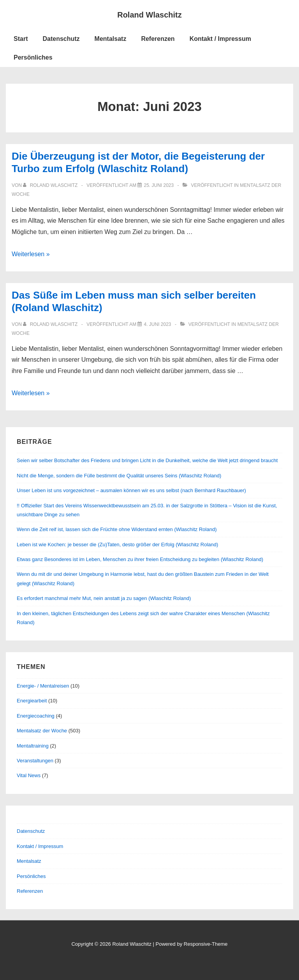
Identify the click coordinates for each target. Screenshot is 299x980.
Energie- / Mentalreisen (43, 686)
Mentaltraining (33, 746)
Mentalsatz (111, 39)
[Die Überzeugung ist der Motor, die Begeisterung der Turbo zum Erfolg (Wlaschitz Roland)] (159, 185)
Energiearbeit (32, 701)
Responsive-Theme (206, 944)
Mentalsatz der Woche (42, 731)
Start (21, 39)
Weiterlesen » (31, 254)
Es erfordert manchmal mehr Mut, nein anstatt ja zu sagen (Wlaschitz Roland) (104, 598)
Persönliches (33, 57)
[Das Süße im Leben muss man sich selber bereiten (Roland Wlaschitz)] (157, 324)
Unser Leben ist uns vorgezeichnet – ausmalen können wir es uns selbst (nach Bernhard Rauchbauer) (131, 490)
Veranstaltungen (35, 761)
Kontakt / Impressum (220, 39)
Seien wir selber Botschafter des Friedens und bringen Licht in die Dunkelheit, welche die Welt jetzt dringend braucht (147, 460)
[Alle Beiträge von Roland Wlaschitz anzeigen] (51, 185)
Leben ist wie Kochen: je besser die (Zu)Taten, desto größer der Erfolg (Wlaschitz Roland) (117, 545)
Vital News (29, 775)
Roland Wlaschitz (149, 15)
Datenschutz (61, 39)
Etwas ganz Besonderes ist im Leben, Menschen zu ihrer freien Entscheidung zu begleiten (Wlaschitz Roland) (140, 559)
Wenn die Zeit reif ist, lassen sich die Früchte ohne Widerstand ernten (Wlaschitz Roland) (117, 529)
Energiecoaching (36, 716)
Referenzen (158, 39)
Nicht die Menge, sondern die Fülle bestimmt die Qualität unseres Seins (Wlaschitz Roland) (119, 476)
